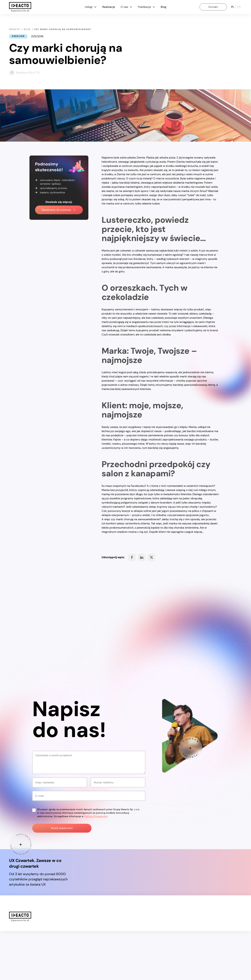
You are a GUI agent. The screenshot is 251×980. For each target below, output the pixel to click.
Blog (163, 7)
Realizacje (109, 7)
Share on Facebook (132, 557)
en (239, 7)
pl (233, 7)
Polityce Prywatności (96, 865)
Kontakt (213, 7)
